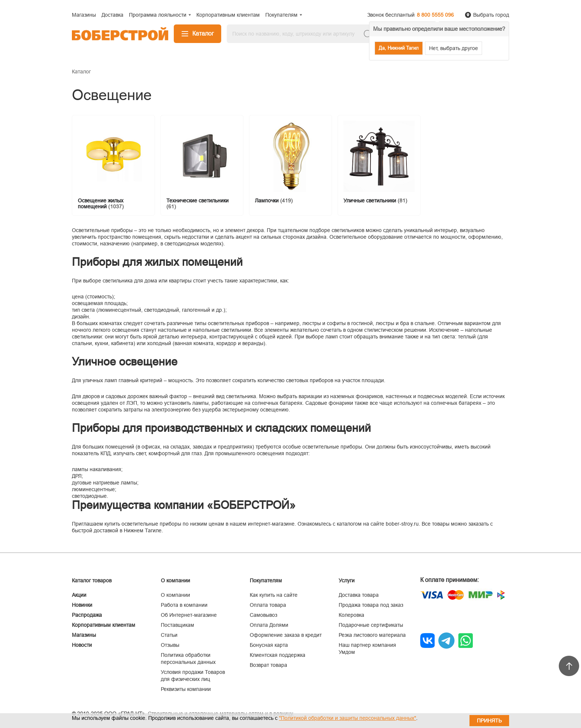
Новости (82, 645)
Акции (79, 595)
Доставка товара (359, 595)
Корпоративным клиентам (104, 625)
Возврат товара (268, 665)
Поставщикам (177, 625)
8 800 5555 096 (435, 15)
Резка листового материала (372, 635)
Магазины (84, 635)
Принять (489, 721)
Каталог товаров (92, 580)
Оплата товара (268, 605)
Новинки (82, 605)
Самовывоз (263, 615)
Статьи (169, 635)
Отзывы (170, 645)
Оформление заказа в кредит (286, 635)
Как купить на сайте (274, 595)
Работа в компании (184, 605)
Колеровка (351, 615)
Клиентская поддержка (278, 655)
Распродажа (87, 615)
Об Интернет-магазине (189, 615)
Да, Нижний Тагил (399, 48)
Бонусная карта (269, 645)
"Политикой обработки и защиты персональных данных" (348, 718)
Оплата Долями (269, 625)
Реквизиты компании (186, 689)
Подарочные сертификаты (371, 625)
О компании (175, 595)
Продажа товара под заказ (371, 605)
